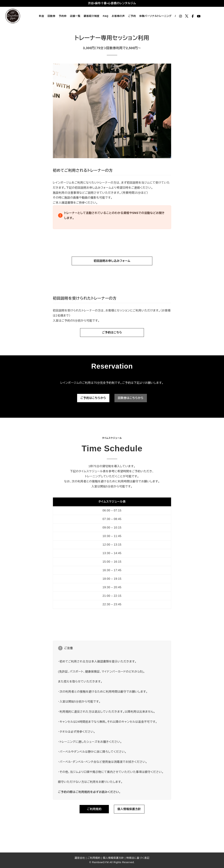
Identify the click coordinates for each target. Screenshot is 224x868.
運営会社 (80, 858)
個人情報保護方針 (113, 858)
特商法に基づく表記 (138, 858)
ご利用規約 (94, 858)
